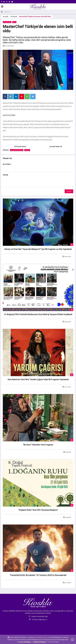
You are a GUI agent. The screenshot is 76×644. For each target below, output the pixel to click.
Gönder (69, 191)
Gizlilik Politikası (40, 642)
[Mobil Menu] (2, 7)
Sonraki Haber (56, 147)
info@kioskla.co (42, 620)
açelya (27, 150)
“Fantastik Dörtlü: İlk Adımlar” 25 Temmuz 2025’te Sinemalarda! (38, 575)
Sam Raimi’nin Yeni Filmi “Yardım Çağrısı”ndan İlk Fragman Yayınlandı (38, 379)
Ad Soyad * (7, 164)
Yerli (14, 22)
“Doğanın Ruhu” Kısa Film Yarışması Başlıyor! (38, 510)
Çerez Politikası (25, 642)
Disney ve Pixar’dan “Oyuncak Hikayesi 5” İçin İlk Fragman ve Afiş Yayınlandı (38, 249)
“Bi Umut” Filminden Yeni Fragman (38, 445)
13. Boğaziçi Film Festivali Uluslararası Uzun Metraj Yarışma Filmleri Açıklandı (38, 314)
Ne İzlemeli (14, 17)
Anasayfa (6, 17)
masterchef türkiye (17, 150)
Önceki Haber (20, 147)
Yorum (5, 175)
